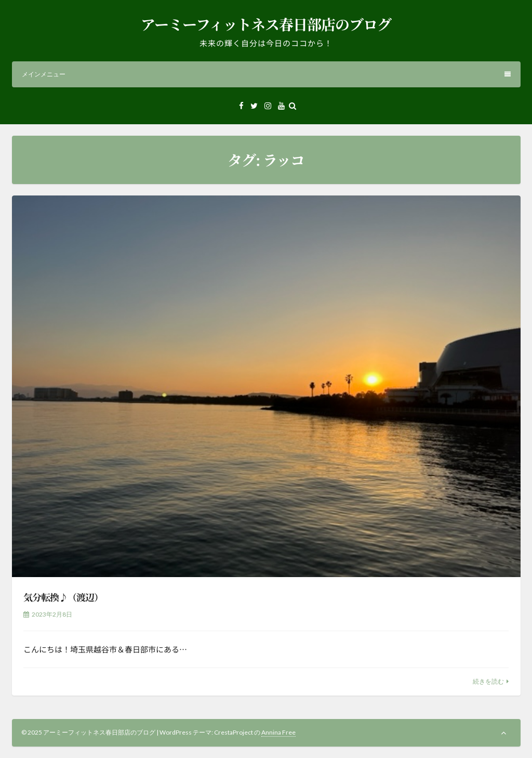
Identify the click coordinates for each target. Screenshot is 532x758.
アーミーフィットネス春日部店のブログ (266, 24)
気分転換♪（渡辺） (63, 597)
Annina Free (278, 732)
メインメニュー (266, 74)
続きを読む (488, 681)
